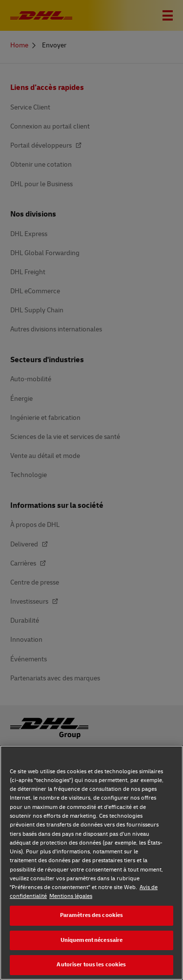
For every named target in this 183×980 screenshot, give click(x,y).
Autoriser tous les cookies (91, 965)
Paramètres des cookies (92, 915)
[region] (91, 863)
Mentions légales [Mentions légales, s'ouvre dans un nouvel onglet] (71, 896)
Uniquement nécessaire (92, 940)
